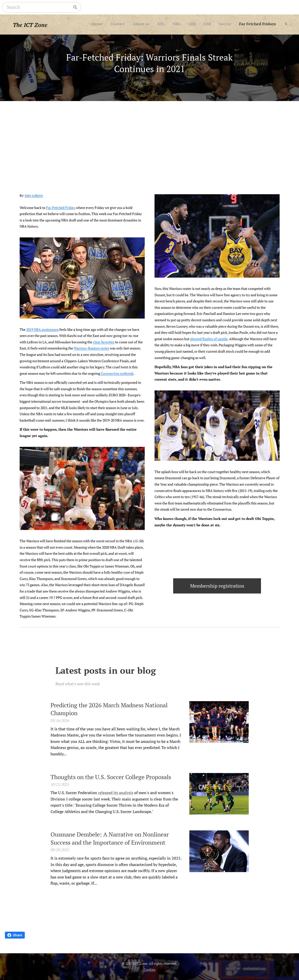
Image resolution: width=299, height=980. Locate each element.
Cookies (149, 970)
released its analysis (115, 793)
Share (15, 935)
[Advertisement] (150, 138)
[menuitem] (220, 25)
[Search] (38, 7)
